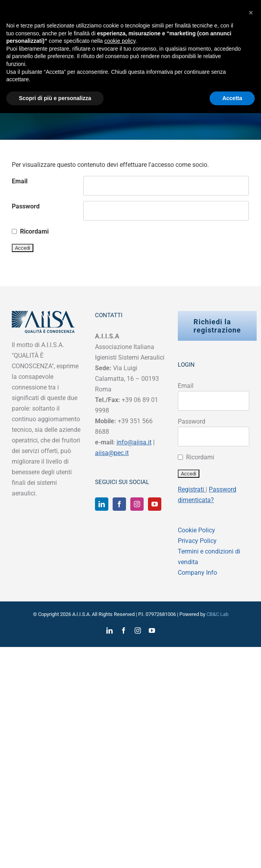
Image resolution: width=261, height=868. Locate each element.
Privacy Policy (197, 541)
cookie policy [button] (120, 41)
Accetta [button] (232, 98)
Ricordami (34, 231)
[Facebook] (119, 504)
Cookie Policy (196, 530)
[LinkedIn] (102, 504)
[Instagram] (137, 504)
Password (26, 206)
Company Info (197, 573)
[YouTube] (155, 504)
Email (20, 181)
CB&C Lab (217, 614)
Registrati (192, 489)
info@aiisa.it (134, 442)
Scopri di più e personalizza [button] (55, 98)
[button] (251, 13)
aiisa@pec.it (112, 453)
